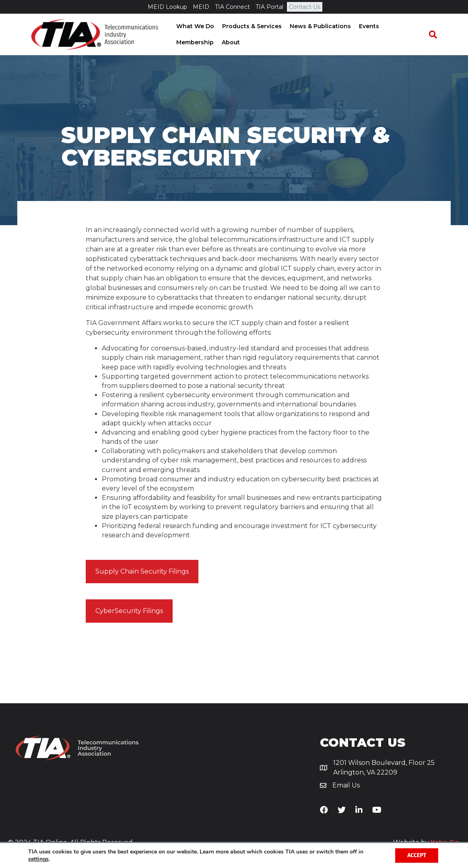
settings (38, 859)
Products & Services (249, 26)
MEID (201, 7)
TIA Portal (269, 7)
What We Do (193, 26)
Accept (417, 855)
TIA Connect (232, 7)
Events (367, 26)
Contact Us (305, 7)
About (183, 42)
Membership (403, 26)
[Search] (437, 35)
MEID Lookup (167, 7)
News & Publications (318, 26)
